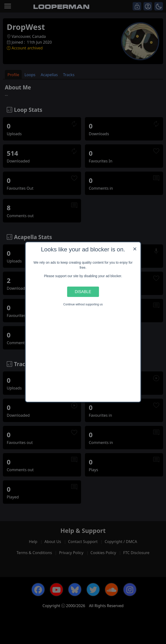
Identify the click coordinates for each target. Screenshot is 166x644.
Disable (83, 292)
